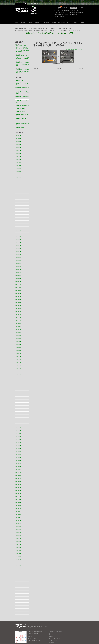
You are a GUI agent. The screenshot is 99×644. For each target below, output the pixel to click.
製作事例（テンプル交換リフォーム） (74, 49)
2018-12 (19, 309)
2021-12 (19, 214)
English (81, 8)
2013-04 (19, 451)
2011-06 (19, 497)
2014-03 (19, 434)
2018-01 (19, 335)
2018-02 (19, 333)
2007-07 (19, 596)
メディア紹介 (74, 23)
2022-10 (19, 200)
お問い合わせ (75, 4)
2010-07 (19, 523)
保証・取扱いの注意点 (54, 628)
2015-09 (19, 388)
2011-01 (19, 509)
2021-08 (19, 220)
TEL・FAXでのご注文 (54, 622)
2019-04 (19, 298)
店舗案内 (82, 23)
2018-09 (19, 315)
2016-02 (19, 376)
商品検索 (23, 23)
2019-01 (19, 307)
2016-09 (19, 364)
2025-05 (19, 139)
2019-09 (19, 283)
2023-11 (19, 168)
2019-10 (19, 281)
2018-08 (19, 318)
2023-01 (19, 194)
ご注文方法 (52, 626)
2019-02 (19, 304)
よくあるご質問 (46, 23)
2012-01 (19, 480)
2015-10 (19, 385)
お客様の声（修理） (21, 107)
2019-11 (19, 278)
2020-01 (19, 275)
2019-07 (19, 289)
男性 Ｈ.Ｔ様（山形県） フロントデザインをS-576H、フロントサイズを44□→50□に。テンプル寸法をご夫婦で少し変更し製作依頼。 (23, 48)
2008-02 (19, 590)
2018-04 (19, 327)
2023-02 (19, 191)
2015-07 (19, 390)
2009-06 (19, 555)
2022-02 (19, 211)
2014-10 (19, 416)
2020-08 (19, 255)
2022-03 (19, 208)
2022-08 (19, 202)
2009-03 (19, 564)
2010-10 (19, 518)
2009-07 (19, 552)
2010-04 (19, 532)
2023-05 (19, 182)
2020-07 (19, 257)
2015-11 (19, 382)
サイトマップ (81, 4)
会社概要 (51, 632)
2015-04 (19, 399)
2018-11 (19, 312)
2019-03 (19, 301)
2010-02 (19, 535)
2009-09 (19, 547)
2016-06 (19, 367)
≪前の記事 (35, 69)
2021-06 (19, 226)
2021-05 (19, 228)
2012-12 (19, 457)
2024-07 (19, 148)
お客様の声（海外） (21, 110)
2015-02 (19, 405)
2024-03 (19, 156)
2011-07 (19, 495)
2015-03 (19, 402)
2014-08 (19, 419)
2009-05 (19, 558)
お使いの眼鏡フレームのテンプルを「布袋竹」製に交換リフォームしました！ (22, 70)
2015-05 (19, 396)
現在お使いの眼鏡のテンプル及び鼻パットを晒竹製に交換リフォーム (22, 63)
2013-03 (19, 454)
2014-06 (19, 425)
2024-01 (19, 162)
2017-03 (19, 359)
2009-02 (19, 567)
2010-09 (19, 521)
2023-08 (19, 173)
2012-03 (19, 474)
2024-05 (19, 150)
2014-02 (19, 437)
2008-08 (19, 578)
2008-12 (19, 573)
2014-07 (19, 422)
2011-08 (19, 492)
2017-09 (19, 347)
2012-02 (19, 477)
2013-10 (19, 443)
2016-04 (19, 370)
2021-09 (19, 217)
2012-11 (19, 460)
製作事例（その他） (21, 125)
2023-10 (19, 171)
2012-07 (19, 466)
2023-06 (19, 179)
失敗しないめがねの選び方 (56, 614)
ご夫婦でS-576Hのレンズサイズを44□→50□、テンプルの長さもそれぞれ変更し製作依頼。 (23, 56)
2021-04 (19, 231)
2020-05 (19, 263)
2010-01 (19, 538)
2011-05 (19, 500)
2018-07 (19, 321)
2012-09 (19, 463)
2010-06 (19, 526)
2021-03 (19, 234)
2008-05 (19, 584)
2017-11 (19, 341)
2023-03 (19, 188)
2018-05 (19, 324)
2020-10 (19, 249)
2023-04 (19, 185)
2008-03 (19, 587)
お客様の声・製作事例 (34, 23)
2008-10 (19, 576)
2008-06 (19, 581)
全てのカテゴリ (20, 78)
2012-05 (19, 469)
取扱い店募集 (52, 620)
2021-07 (19, 223)
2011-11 (19, 483)
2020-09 (19, 252)
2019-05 (19, 295)
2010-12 (19, 512)
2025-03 (19, 142)
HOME (17, 23)
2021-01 (19, 240)
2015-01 (19, 408)
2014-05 (19, 428)
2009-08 (19, 550)
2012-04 (19, 471)
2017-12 (19, 338)
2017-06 (19, 356)
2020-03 (19, 269)
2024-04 (19, 153)
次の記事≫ (81, 69)
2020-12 (19, 243)
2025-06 (19, 136)
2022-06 (19, 205)
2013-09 (19, 445)
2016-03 (19, 373)
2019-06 (19, 292)
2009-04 (19, 561)
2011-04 (19, 503)
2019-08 (19, 286)
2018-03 (19, 330)
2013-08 (19, 448)
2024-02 (19, 159)
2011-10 (19, 486)
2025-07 (19, 133)
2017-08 (19, 350)
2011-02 (19, 506)
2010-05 (19, 529)
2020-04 (19, 266)
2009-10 (19, 544)
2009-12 (19, 541)
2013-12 (19, 440)
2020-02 (19, 272)
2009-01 (19, 570)
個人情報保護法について (55, 630)
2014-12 (19, 411)
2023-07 (19, 176)
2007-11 (19, 593)
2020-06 (19, 260)
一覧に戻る (58, 69)
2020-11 (19, 246)
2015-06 (19, 393)
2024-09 (19, 145)
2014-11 (19, 414)
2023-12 (19, 165)
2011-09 (19, 489)
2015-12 (19, 379)
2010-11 (19, 515)
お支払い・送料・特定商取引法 (60, 23)
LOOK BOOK (52, 634)
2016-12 (19, 362)
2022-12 (19, 197)
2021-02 (19, 237)
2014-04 (19, 431)
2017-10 (19, 344)
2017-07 (19, 353)
